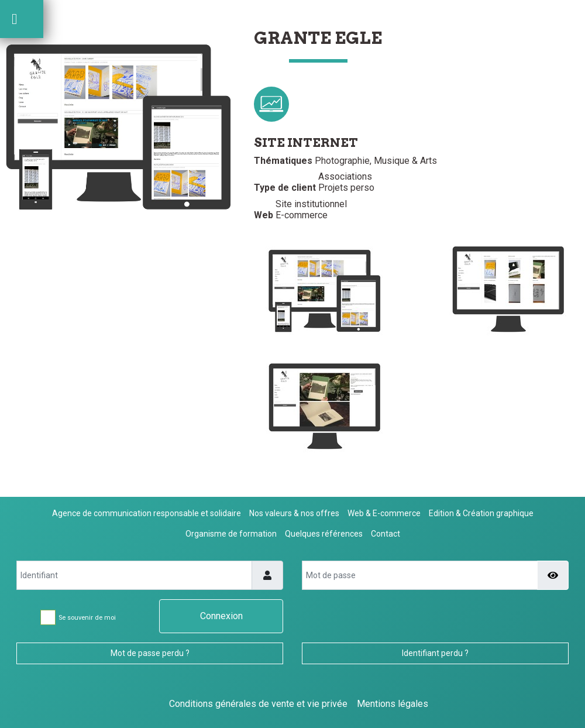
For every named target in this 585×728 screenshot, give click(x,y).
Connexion (221, 616)
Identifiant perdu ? (435, 653)
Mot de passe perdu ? (150, 653)
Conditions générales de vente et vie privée (258, 704)
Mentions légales (393, 704)
